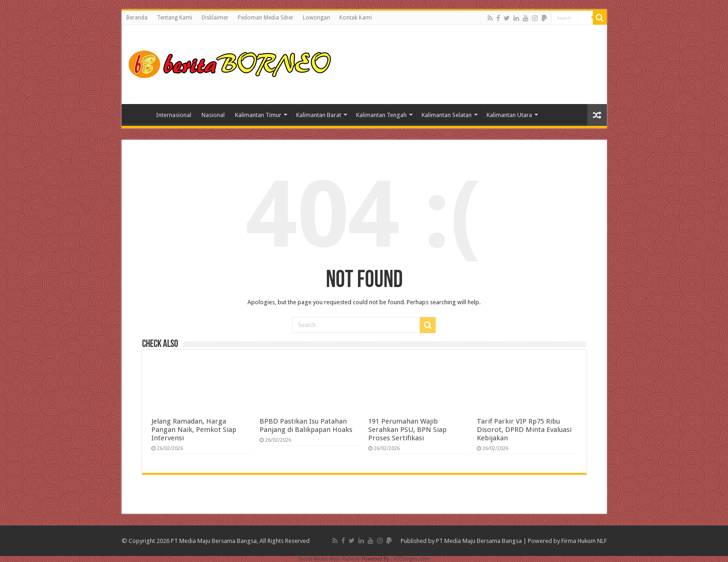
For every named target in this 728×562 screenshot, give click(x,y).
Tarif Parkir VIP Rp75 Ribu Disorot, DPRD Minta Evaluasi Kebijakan (524, 430)
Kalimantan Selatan (447, 115)
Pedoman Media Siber (266, 18)
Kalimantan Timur (258, 115)
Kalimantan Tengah (381, 115)
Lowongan (316, 18)
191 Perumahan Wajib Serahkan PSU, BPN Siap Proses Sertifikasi (407, 430)
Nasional (213, 115)
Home (138, 114)
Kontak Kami (356, 18)
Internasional (174, 115)
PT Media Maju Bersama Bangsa (479, 541)
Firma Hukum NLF (584, 541)
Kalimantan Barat (319, 115)
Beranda (137, 18)
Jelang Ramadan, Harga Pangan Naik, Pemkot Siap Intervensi (194, 430)
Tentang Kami (175, 18)
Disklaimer (215, 18)
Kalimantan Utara (509, 115)
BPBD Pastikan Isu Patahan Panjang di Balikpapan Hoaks (306, 425)
